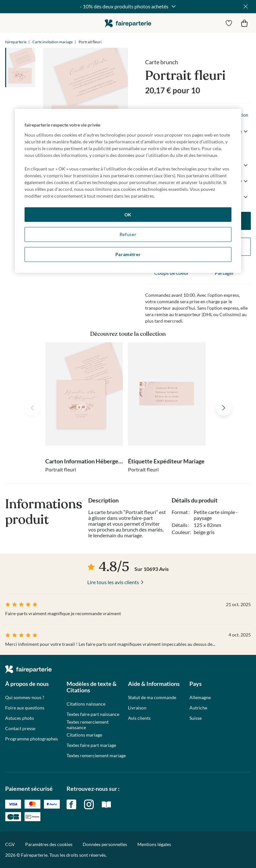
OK (128, 215)
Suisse (196, 718)
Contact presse (20, 728)
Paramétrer (128, 254)
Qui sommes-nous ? (25, 697)
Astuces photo (20, 718)
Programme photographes (32, 739)
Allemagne (200, 697)
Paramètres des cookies (49, 844)
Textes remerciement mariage (96, 756)
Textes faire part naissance (93, 714)
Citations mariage (84, 735)
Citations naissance (86, 704)
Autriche (198, 708)
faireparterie (128, 23)
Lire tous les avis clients (113, 582)
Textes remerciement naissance (88, 725)
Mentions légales (154, 844)
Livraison (137, 708)
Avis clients (139, 718)
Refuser (128, 234)
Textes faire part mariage (91, 745)
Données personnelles (105, 844)
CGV (10, 844)
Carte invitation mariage (53, 42)
